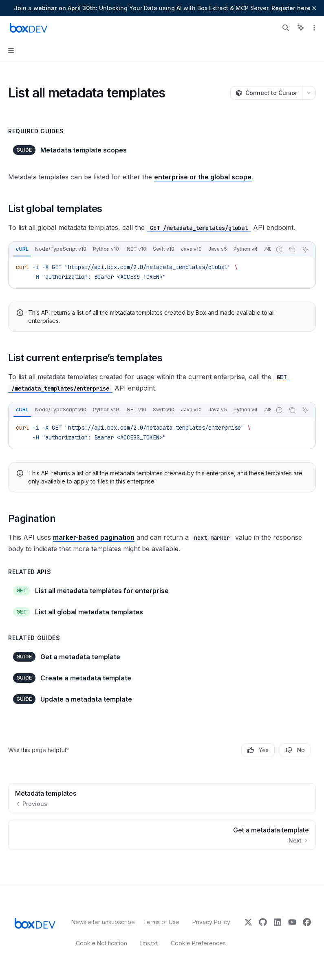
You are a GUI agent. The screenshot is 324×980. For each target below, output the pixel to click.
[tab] (22, 249)
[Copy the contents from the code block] (292, 249)
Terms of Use (161, 922)
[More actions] (313, 28)
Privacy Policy (211, 922)
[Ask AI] (305, 249)
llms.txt (149, 943)
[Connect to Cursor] (266, 93)
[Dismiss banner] (314, 8)
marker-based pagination (94, 537)
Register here (291, 8)
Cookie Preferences (198, 943)
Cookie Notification (101, 943)
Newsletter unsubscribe (101, 922)
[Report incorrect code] (279, 249)
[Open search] (286, 28)
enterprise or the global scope (203, 177)
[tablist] (140, 249)
